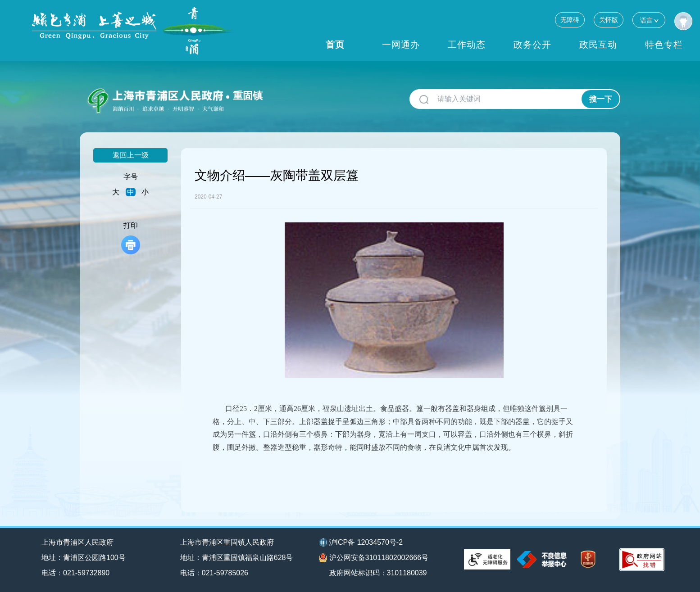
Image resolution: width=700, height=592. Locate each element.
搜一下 (601, 99)
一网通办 (401, 45)
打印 (131, 238)
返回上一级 (131, 155)
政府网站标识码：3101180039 (378, 573)
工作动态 (467, 45)
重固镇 (248, 96)
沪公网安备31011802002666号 (374, 558)
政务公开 (532, 45)
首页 (335, 45)
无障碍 (570, 20)
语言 (649, 20)
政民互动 (598, 45)
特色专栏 (664, 45)
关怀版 (609, 20)
